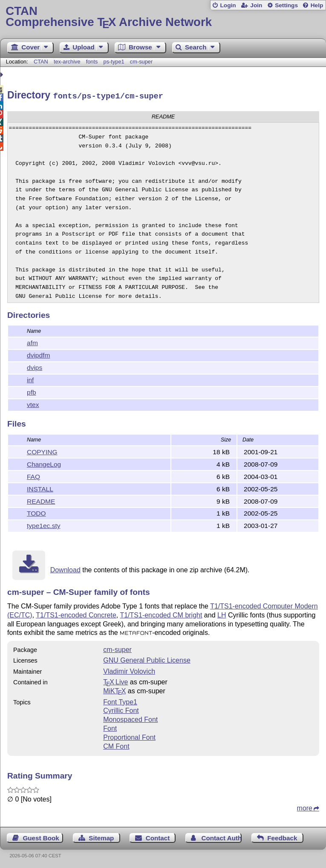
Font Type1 (120, 701)
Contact (158, 837)
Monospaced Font (130, 718)
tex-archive (67, 62)
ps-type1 (114, 62)
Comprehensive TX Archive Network (163, 17)
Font (110, 727)
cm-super (141, 62)
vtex (33, 403)
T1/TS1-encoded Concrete (76, 614)
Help (317, 5)
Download (65, 569)
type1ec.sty (43, 524)
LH (222, 614)
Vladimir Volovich (129, 670)
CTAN (41, 62)
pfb (32, 391)
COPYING (42, 451)
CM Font (116, 745)
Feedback (282, 837)
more (305, 807)
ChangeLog (44, 463)
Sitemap (101, 837)
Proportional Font (129, 736)
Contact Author (222, 837)
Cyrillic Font (121, 709)
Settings (286, 5)
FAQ (33, 475)
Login (228, 5)
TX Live (115, 681)
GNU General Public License (147, 659)
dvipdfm (38, 354)
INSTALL (40, 488)
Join (256, 5)
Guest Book (41, 837)
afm (32, 342)
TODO (36, 512)
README (41, 500)
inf (30, 379)
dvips (35, 366)
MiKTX (114, 690)
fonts (92, 62)
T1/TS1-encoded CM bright (161, 614)
